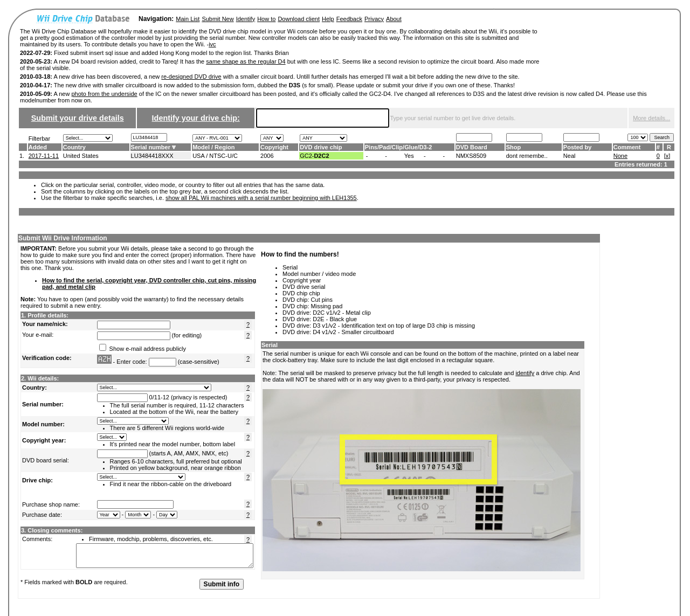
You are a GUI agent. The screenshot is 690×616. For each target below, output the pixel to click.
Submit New (218, 19)
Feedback (349, 19)
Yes (409, 156)
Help (328, 19)
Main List (188, 19)
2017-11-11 (44, 156)
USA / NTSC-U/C (215, 156)
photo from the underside (104, 94)
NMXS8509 (471, 156)
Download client (299, 19)
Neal (570, 156)
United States (81, 156)
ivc (212, 44)
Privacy (374, 19)
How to (266, 19)
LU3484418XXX (152, 156)
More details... (651, 118)
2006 (267, 156)
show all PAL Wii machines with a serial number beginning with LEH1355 (261, 198)
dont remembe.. (527, 156)
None (620, 156)
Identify (246, 19)
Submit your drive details (78, 118)
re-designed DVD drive (191, 77)
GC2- (314, 156)
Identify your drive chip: (196, 118)
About (394, 19)
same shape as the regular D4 (246, 61)
